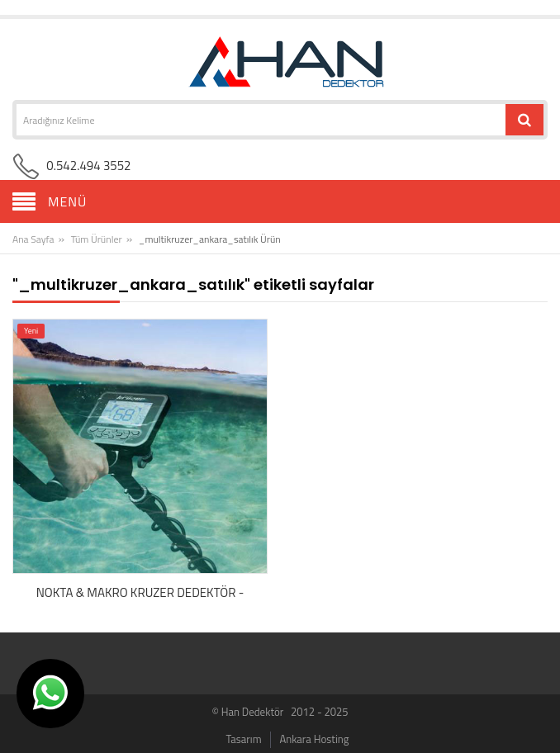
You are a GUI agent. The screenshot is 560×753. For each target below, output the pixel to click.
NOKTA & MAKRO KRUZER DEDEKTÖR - (140, 593)
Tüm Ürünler (97, 239)
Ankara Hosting (314, 739)
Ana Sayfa (33, 239)
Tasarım (244, 739)
